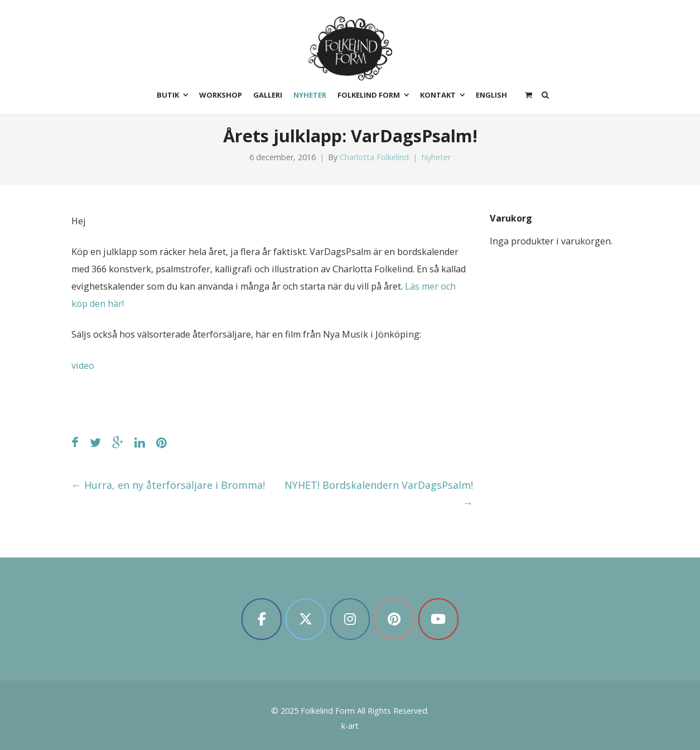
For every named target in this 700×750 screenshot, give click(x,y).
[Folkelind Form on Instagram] (350, 619)
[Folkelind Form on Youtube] (438, 619)
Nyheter (436, 157)
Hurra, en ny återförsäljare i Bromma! (168, 485)
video (83, 366)
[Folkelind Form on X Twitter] (306, 619)
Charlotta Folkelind (374, 157)
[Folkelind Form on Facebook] (262, 619)
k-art (350, 726)
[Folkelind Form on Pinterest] (394, 619)
